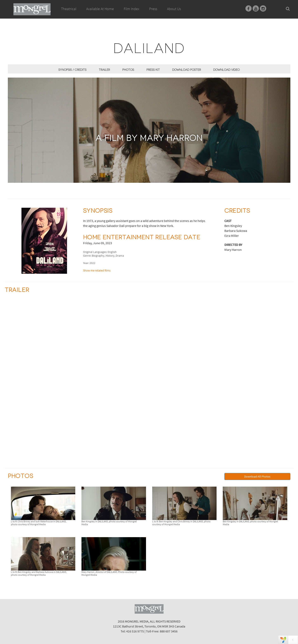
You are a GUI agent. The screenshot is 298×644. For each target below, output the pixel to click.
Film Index (131, 9)
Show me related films (97, 270)
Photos (128, 70)
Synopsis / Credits (72, 70)
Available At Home (100, 13)
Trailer (104, 70)
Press (153, 9)
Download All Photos (257, 477)
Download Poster (187, 70)
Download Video (226, 70)
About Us (174, 9)
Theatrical (69, 9)
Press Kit (153, 70)
